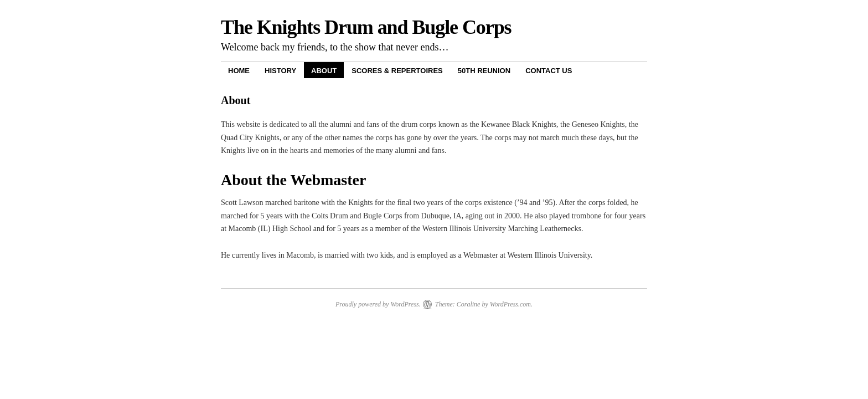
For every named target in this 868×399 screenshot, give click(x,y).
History (280, 71)
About (324, 71)
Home (239, 71)
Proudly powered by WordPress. (378, 304)
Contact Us (549, 71)
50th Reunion (484, 71)
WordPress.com (510, 304)
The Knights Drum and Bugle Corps (366, 27)
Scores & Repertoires (397, 71)
